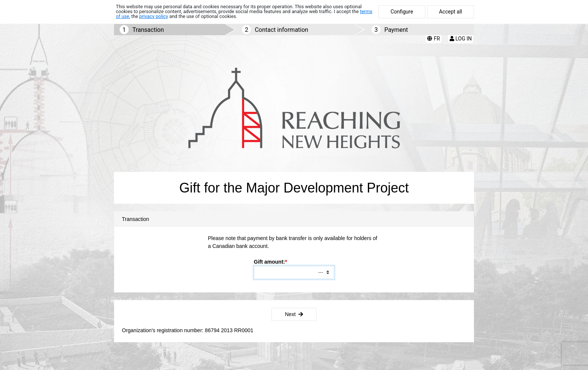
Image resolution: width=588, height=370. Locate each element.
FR (433, 39)
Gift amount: (269, 262)
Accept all (451, 12)
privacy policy (154, 16)
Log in (461, 39)
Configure (402, 12)
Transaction (148, 30)
